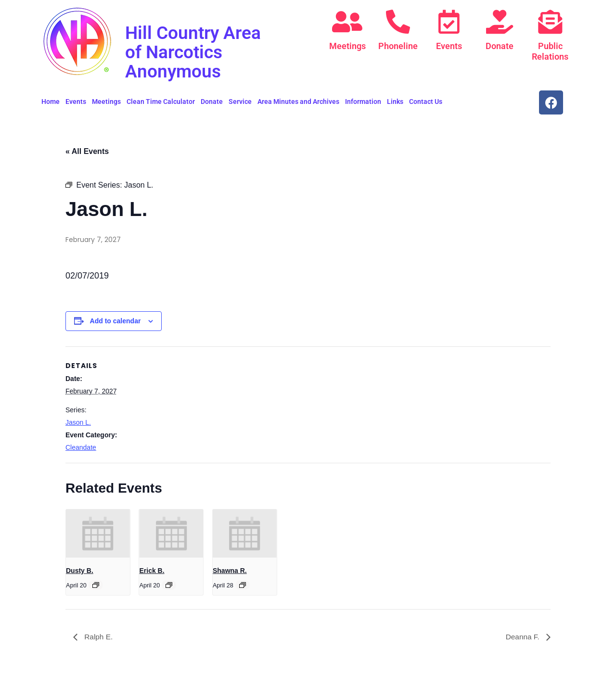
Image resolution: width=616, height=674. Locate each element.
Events (449, 46)
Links (395, 102)
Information (363, 102)
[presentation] (98, 534)
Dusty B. (80, 571)
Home (51, 102)
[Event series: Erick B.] (169, 585)
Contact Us (426, 102)
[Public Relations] (550, 22)
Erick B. (152, 571)
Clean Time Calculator (161, 102)
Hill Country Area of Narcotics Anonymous (198, 52)
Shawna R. (230, 571)
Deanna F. (523, 637)
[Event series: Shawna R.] (243, 585)
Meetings (347, 46)
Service (240, 102)
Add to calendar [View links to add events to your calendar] (115, 321)
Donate (500, 46)
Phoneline (398, 46)
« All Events (87, 151)
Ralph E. (98, 637)
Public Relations (550, 51)
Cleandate (81, 447)
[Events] (449, 22)
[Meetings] (347, 22)
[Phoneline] (398, 22)
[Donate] (500, 22)
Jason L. (78, 422)
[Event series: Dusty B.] (96, 585)
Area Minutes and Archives (298, 102)
